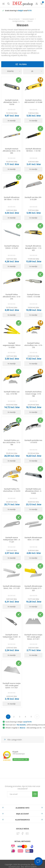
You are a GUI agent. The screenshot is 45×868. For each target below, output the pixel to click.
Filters (23, 64)
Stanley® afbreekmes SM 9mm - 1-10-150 (33, 150)
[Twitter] (18, 833)
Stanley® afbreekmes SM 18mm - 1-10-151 (12, 198)
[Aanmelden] (20, 794)
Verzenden (35, 794)
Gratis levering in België (19, 722)
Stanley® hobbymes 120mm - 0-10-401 (12, 247)
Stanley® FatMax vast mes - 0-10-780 (12, 393)
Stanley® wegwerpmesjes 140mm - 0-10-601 (12, 345)
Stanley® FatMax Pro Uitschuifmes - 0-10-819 (12, 490)
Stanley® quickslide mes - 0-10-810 (33, 441)
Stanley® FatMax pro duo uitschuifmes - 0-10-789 (12, 442)
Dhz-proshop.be (14, 19)
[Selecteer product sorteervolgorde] (12, 71)
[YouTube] (27, 833)
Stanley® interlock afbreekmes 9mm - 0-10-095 (12, 151)
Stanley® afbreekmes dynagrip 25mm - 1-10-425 (33, 248)
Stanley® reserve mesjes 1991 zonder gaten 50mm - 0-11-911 (33, 637)
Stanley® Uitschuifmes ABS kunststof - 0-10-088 (33, 101)
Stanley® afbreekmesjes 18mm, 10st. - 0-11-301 (12, 587)
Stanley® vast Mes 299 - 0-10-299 (33, 198)
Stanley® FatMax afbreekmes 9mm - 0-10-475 (12, 297)
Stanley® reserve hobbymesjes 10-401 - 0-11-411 (12, 637)
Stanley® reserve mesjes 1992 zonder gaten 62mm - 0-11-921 (12, 685)
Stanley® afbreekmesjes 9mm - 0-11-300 (33, 539)
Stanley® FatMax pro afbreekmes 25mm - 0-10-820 (33, 491)
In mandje (12, 121)
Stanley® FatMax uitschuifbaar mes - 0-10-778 (33, 345)
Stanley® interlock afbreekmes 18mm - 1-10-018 (12, 102)
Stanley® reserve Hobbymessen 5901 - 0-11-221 (12, 540)
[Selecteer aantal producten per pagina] (33, 71)
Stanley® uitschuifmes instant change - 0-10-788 (33, 394)
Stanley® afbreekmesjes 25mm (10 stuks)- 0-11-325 (33, 588)
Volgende (37, 717)
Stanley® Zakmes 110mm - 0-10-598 (33, 296)
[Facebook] (23, 833)
